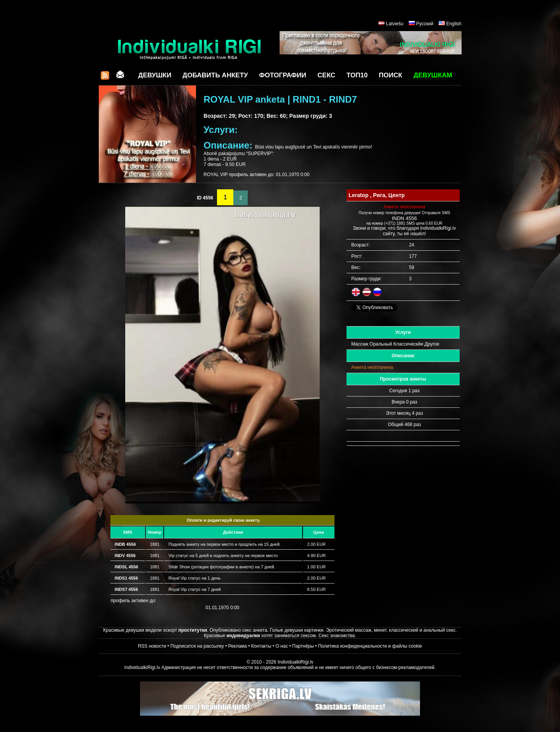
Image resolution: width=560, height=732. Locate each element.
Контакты (261, 646)
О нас (282, 646)
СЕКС (326, 75)
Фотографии (283, 75)
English (454, 24)
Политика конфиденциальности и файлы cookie (370, 646)
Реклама (238, 646)
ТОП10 (357, 75)
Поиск (390, 75)
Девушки (155, 75)
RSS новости (152, 646)
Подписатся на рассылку (197, 646)
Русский (425, 24)
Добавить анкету (215, 75)
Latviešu (395, 24)
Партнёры (303, 646)
